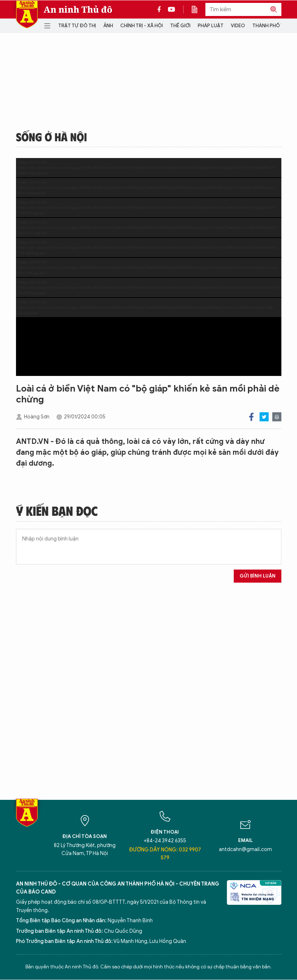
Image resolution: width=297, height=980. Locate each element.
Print (277, 417)
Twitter (264, 417)
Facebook (251, 417)
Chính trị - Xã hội (142, 26)
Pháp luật (211, 26)
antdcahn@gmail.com (245, 849)
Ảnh (108, 26)
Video (238, 26)
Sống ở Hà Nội (51, 137)
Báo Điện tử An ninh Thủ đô (27, 14)
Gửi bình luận (258, 576)
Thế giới (180, 26)
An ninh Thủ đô (78, 9)
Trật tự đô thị (77, 26)
